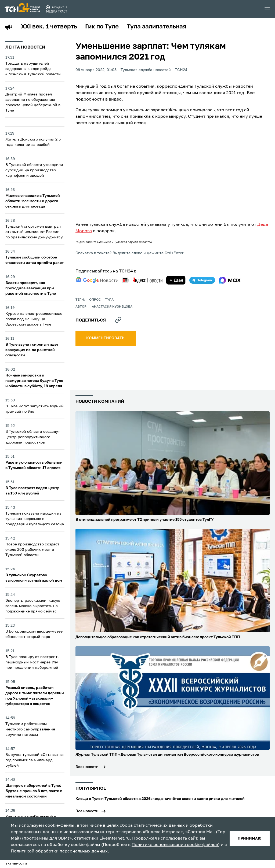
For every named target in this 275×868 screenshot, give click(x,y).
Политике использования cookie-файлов (175, 845)
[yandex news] (142, 280)
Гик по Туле (102, 27)
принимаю (250, 839)
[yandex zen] (176, 280)
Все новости (87, 767)
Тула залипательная (157, 27)
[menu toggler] (267, 9)
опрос (95, 300)
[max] (230, 280)
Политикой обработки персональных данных (59, 851)
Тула (109, 300)
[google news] (97, 280)
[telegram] (202, 280)
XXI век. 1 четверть (49, 27)
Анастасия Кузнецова (112, 307)
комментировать (106, 338)
